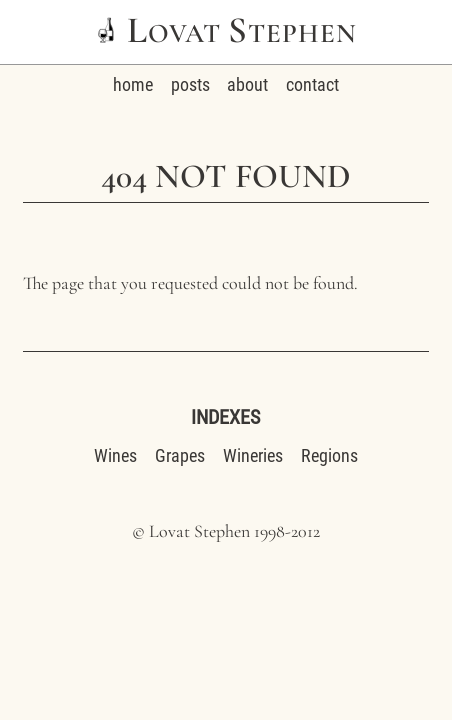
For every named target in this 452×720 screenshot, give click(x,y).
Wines (115, 455)
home (133, 84)
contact (312, 84)
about (247, 84)
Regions (329, 455)
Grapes (180, 455)
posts (190, 84)
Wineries (253, 455)
